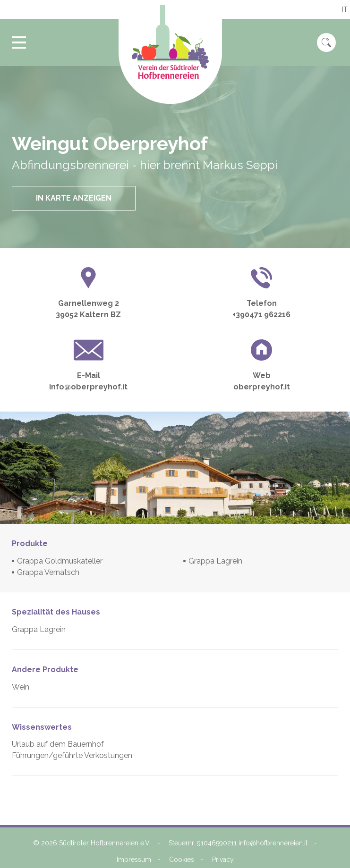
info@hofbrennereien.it (273, 843)
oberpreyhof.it (262, 387)
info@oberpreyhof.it (88, 387)
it (345, 9)
